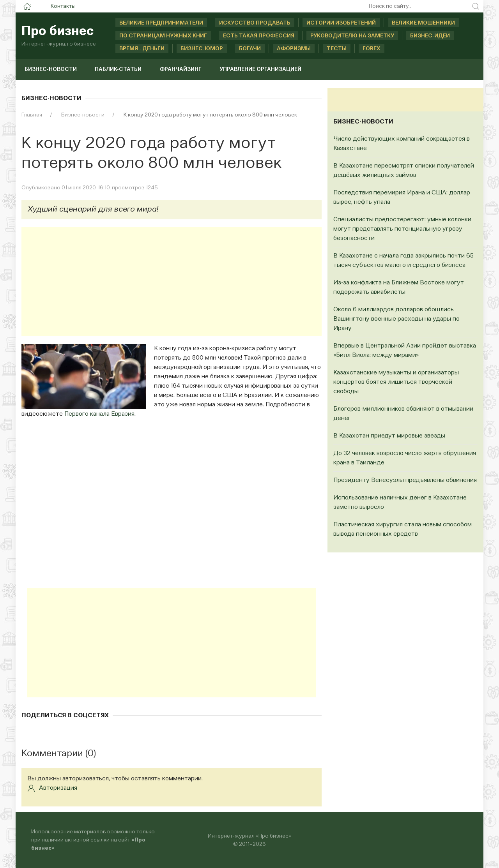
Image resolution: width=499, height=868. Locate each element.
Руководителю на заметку (352, 36)
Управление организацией (260, 69)
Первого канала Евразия (99, 414)
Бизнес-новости (51, 69)
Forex (372, 49)
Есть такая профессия (259, 36)
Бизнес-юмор (202, 49)
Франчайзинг (180, 69)
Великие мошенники (423, 23)
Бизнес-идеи (430, 36)
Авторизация (52, 788)
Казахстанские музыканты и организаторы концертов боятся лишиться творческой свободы (396, 382)
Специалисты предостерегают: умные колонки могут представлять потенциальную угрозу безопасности (402, 229)
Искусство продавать (255, 23)
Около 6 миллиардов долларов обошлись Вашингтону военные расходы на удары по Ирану (396, 319)
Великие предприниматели (161, 23)
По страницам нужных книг (163, 36)
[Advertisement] (172, 282)
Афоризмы (294, 49)
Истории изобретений (341, 23)
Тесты (337, 49)
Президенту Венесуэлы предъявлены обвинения (405, 480)
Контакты (63, 6)
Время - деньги (142, 49)
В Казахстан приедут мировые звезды (389, 436)
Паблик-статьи (118, 69)
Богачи (250, 49)
